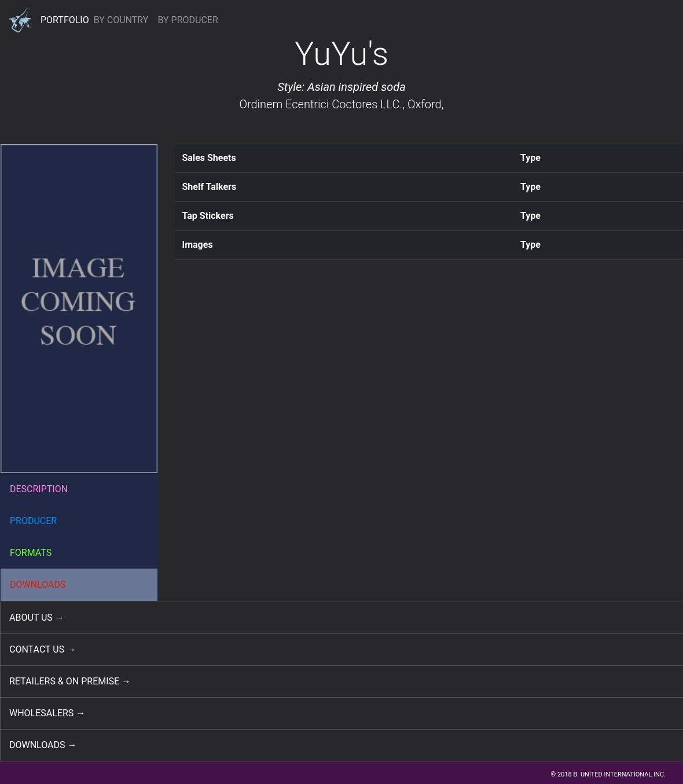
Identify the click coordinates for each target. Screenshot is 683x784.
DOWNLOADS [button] (38, 585)
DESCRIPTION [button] (39, 489)
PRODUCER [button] (33, 521)
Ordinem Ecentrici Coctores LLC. (321, 104)
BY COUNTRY (121, 20)
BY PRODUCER (188, 20)
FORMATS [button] (31, 553)
